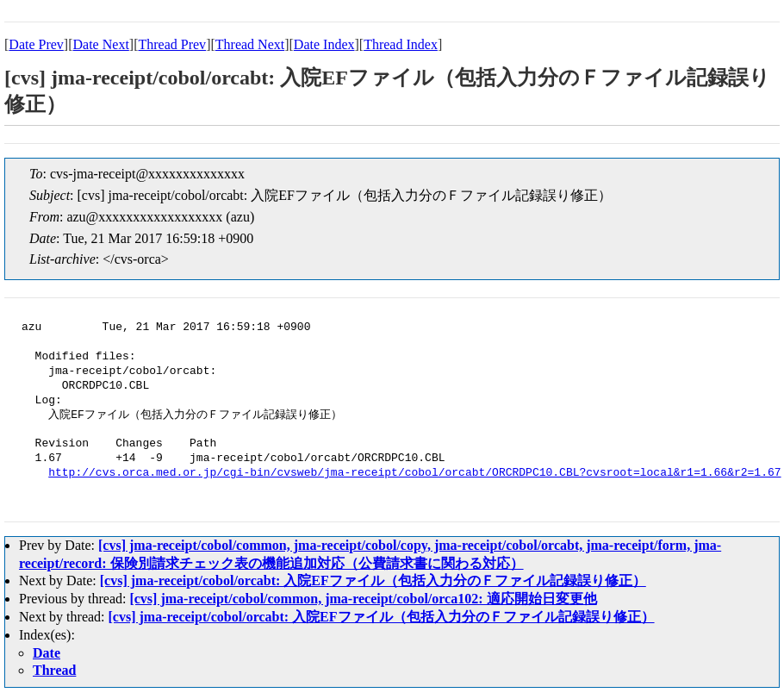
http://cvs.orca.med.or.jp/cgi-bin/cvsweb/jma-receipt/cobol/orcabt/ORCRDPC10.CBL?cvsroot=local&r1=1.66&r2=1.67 (414, 473)
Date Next (101, 44)
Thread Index (401, 44)
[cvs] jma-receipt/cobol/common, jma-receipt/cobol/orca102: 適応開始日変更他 (363, 599)
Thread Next (250, 44)
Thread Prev (172, 44)
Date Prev (36, 44)
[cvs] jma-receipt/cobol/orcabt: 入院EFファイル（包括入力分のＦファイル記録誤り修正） (373, 580)
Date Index (324, 44)
